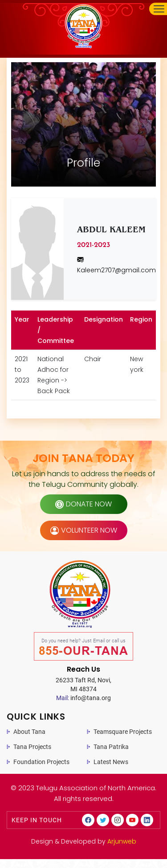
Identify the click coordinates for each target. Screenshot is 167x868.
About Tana (29, 732)
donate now (83, 504)
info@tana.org (83, 698)
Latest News (111, 762)
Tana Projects (32, 747)
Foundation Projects (41, 762)
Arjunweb (122, 841)
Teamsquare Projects (123, 732)
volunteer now (84, 530)
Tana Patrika (111, 747)
